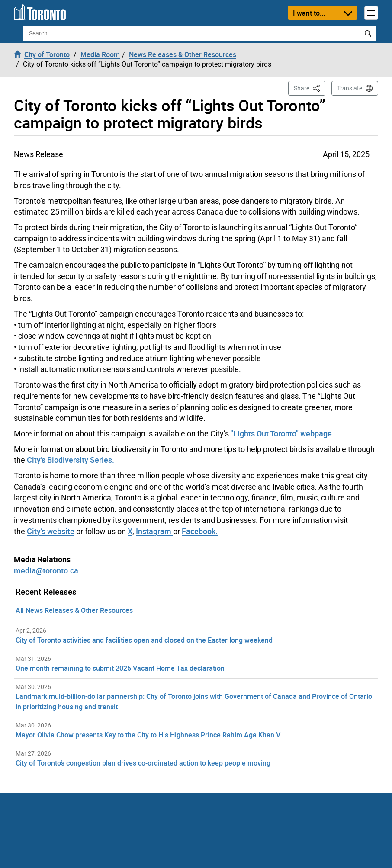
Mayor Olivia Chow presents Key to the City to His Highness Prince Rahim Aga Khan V (148, 735)
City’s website (51, 531)
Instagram (154, 531)
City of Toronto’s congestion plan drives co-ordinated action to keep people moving (143, 763)
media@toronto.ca (46, 570)
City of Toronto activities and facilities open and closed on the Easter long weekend (144, 640)
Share (310, 88)
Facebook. (200, 531)
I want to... (309, 13)
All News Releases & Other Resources (74, 610)
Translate (350, 88)
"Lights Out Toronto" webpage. (282, 433)
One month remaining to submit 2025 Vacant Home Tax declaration (120, 668)
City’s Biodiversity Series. (71, 460)
